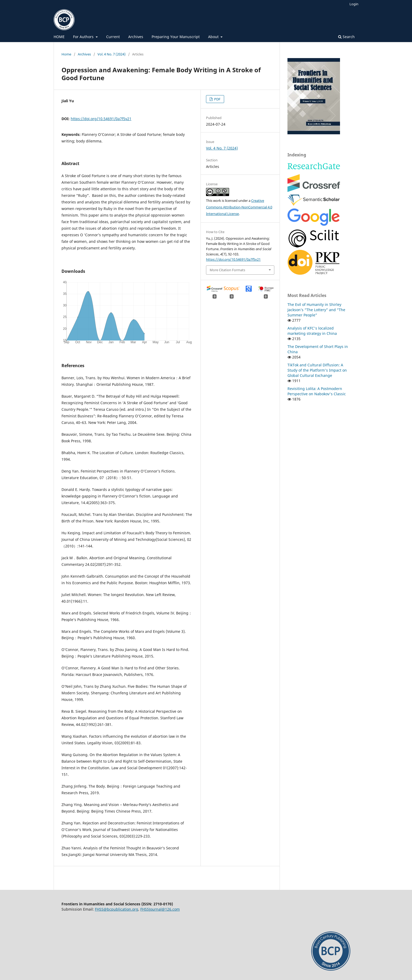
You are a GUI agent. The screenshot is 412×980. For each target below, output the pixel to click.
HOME (59, 37)
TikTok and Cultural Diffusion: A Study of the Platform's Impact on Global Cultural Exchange (317, 370)
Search (346, 37)
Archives (136, 37)
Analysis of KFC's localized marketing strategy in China (312, 331)
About (214, 37)
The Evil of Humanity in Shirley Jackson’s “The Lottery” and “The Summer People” (316, 310)
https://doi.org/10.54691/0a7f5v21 (101, 119)
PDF (217, 99)
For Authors (84, 37)
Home (66, 54)
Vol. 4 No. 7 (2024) (112, 54)
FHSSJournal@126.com (160, 909)
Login (354, 4)
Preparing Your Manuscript (176, 37)
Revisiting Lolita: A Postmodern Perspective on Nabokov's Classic (317, 391)
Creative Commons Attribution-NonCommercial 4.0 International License (239, 207)
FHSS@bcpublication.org (117, 909)
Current (113, 37)
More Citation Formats (227, 270)
